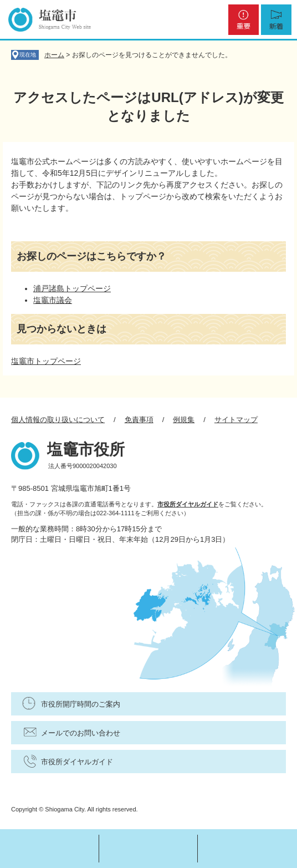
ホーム (54, 55)
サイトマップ (236, 420)
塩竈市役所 (86, 450)
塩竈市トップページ (46, 361)
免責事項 (139, 420)
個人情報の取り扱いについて (58, 420)
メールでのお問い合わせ (81, 733)
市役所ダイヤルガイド (188, 504)
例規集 (184, 420)
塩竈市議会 (53, 300)
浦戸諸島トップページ (72, 288)
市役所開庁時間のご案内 (81, 704)
